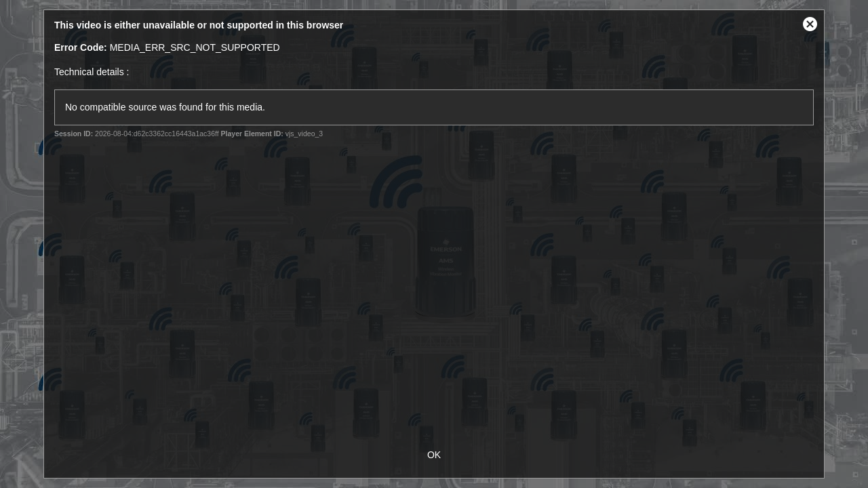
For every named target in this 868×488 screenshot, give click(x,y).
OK (434, 455)
